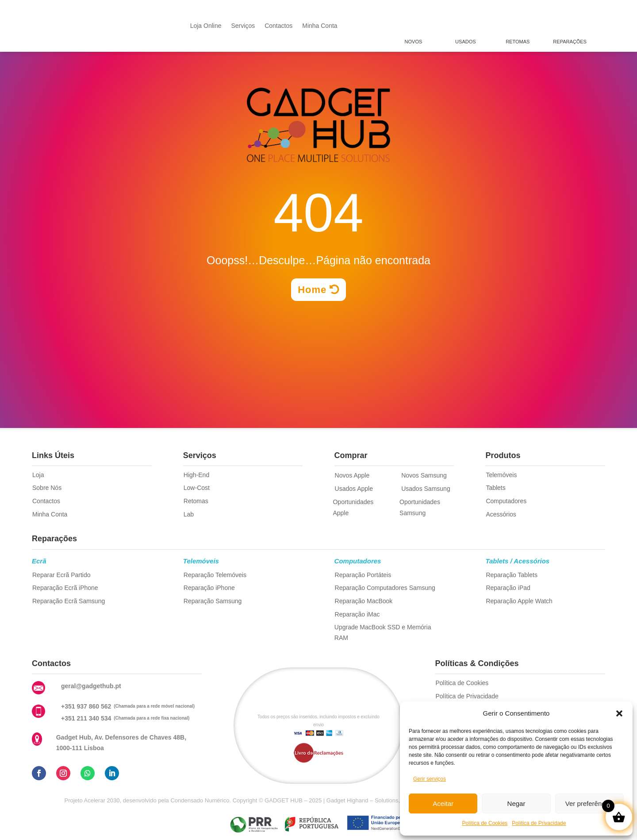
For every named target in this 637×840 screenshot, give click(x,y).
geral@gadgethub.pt (91, 686)
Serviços (243, 26)
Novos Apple (352, 475)
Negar (516, 803)
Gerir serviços (430, 779)
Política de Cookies (485, 823)
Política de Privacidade (539, 823)
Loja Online (206, 26)
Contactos (278, 26)
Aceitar (443, 803)
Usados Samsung (426, 489)
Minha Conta (320, 26)
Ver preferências (589, 803)
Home (312, 290)
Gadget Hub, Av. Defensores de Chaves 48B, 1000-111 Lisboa (121, 743)
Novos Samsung (424, 475)
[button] (619, 713)
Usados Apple (354, 489)
